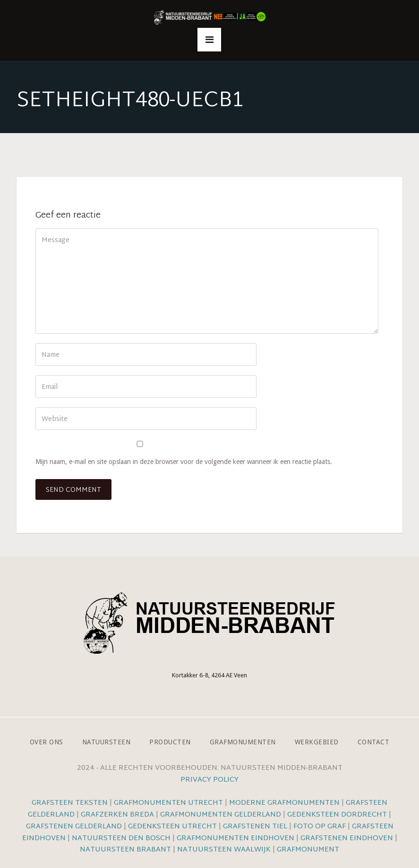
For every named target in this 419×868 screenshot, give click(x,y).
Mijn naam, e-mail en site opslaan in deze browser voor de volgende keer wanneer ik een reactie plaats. (184, 462)
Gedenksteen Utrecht (173, 827)
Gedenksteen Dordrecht (337, 815)
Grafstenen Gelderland (74, 827)
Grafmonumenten (243, 742)
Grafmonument (308, 850)
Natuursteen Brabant (125, 850)
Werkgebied (317, 742)
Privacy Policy (209, 780)
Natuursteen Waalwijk (224, 850)
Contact (374, 742)
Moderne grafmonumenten (284, 803)
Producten (170, 742)
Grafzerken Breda (117, 815)
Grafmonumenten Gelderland (221, 815)
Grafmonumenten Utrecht (168, 803)
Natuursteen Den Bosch (121, 839)
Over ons (47, 742)
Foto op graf (320, 827)
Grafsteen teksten (70, 803)
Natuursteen (107, 742)
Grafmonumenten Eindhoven (235, 839)
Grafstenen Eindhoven (347, 839)
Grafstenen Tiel (255, 827)
